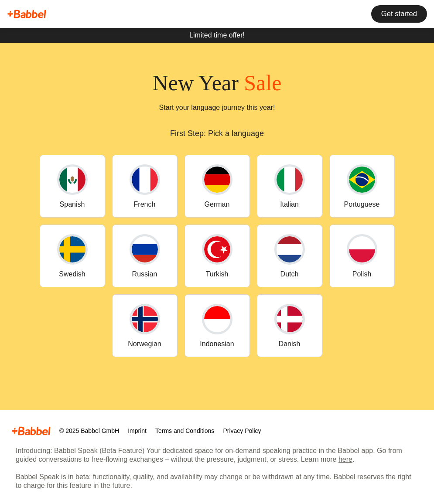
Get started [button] (398, 14)
